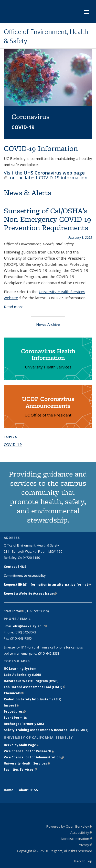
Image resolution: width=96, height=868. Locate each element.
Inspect (12, 705)
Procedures (15, 711)
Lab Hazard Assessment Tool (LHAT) (35, 687)
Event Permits (15, 718)
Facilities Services (20, 769)
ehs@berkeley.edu (30, 626)
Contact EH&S (15, 567)
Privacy (85, 845)
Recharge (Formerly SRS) (24, 724)
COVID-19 (13, 444)
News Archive (48, 324)
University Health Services (27, 763)
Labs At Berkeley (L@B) (22, 675)
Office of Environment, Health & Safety (46, 36)
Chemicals (14, 693)
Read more (14, 307)
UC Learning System (20, 669)
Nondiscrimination (77, 839)
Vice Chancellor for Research (29, 751)
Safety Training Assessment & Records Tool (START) (46, 730)
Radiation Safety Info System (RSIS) (33, 699)
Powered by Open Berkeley (69, 826)
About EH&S (28, 790)
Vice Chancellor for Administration (34, 757)
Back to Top (83, 861)
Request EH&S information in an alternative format (47, 585)
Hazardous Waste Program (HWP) (31, 681)
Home (9, 790)
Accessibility (81, 832)
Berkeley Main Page (22, 745)
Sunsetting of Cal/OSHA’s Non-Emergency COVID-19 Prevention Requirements (47, 219)
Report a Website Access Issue (30, 593)
